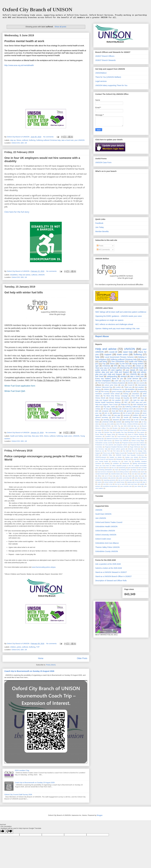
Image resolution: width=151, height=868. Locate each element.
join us (107, 413)
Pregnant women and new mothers (133, 443)
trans (97, 422)
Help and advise (25, 275)
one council (140, 383)
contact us (140, 366)
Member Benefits (102, 231)
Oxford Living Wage (138, 441)
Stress (19, 140)
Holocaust (121, 434)
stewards (116, 420)
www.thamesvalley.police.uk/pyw (44, 567)
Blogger (100, 815)
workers (98, 486)
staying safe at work (134, 482)
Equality (126, 398)
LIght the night (138, 400)
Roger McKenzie (135, 447)
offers (145, 474)
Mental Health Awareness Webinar (108, 402)
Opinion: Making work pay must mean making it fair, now (117, 329)
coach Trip (128, 461)
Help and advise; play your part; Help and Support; (121, 373)
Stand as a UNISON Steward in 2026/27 (111, 572)
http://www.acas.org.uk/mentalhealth (19, 65)
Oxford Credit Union (103, 539)
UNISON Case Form (103, 162)
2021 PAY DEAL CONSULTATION (127, 424)
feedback (141, 389)
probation (105, 478)
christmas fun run (118, 389)
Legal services (101, 81)
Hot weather (116, 400)
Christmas (106, 366)
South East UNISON (103, 514)
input (117, 470)
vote (123, 385)
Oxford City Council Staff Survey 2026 (18, 795)
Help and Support (102, 400)
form (108, 468)
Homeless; (99, 436)
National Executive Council (115, 439)
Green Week (99, 434)
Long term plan (134, 436)
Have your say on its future (106, 368)
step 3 (145, 482)
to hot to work (139, 420)
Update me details (116, 457)
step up (13, 140)
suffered (25, 140)
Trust (137, 453)
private (97, 478)
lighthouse (116, 413)
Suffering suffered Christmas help (48, 140)
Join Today (100, 227)
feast (114, 411)
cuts (142, 374)
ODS (128, 439)
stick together (117, 370)
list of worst (127, 413)
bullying (98, 389)
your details (131, 370)
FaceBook (99, 223)
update (142, 484)
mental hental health (102, 474)
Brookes (115, 428)
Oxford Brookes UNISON (105, 531)
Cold (105, 430)
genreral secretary (133, 411)
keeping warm (125, 470)
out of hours (109, 476)
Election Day (108, 432)
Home (41, 658)
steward (124, 376)
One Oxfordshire (118, 361)
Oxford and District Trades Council (109, 522)
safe (135, 392)
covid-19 (113, 352)
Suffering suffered (132, 407)
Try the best (124, 364)
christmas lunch (127, 409)
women (119, 422)
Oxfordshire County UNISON (107, 551)
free (97, 392)
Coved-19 (131, 385)
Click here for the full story (17, 212)
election (130, 383)
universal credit (108, 422)
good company (117, 392)
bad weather (139, 387)
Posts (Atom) (51, 665)
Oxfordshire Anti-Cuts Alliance (107, 543)
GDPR (135, 398)
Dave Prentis (124, 430)
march (142, 472)
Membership (125, 368)
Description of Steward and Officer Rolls (111, 581)
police (19, 647)
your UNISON (79, 140)
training (126, 394)
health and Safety (17, 436)
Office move (136, 439)
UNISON (41, 275)
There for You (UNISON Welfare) (108, 77)
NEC (126, 402)
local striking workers (122, 472)
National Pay (126, 405)
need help (27, 436)
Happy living (111, 434)
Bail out (136, 426)
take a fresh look (67, 140)
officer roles (107, 415)
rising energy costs (141, 480)
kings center (137, 470)
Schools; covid (133, 449)
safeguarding (112, 376)
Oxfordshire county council (104, 443)
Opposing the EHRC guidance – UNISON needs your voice (118, 316)
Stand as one (100, 451)
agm (97, 366)
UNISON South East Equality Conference (130, 455)
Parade (117, 443)
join (97, 364)
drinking (107, 463)
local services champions (105, 472)
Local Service (133, 379)
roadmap (135, 417)
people (128, 392)
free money (105, 392)
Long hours (126, 381)
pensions (127, 415)
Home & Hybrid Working (136, 434)
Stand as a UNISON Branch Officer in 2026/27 (114, 576)
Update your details (132, 457)
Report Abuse (102, 336)
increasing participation (105, 470)
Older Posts (82, 658)
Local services (122, 436)
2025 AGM (127, 426)
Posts (100, 246)
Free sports (141, 432)
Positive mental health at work (24, 41)
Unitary (98, 409)
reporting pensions (110, 480)
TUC (109, 451)
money (137, 413)
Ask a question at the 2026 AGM (108, 564)
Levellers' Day (110, 436)
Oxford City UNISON (122, 441)
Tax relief (126, 451)
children (13, 647)
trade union (68, 436)
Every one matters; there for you (109, 379)
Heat (142, 398)
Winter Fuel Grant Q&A (15, 391)
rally (139, 478)
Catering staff (133, 428)
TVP (38, 647)
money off (126, 474)
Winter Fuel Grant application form (20, 386)
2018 (103, 424)
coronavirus (140, 409)
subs (99, 484)
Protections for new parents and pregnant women (111, 445)
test (105, 484)
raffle (133, 478)
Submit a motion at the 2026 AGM (109, 568)
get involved (132, 468)
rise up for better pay (125, 480)
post (143, 476)
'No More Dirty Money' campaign (115, 396)
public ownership (124, 478)
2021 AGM (110, 424)
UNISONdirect (101, 73)
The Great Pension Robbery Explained (111, 383)
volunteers (136, 394)
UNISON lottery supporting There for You (111, 85)
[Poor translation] (9, 831)
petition (136, 415)
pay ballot (129, 476)
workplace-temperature (110, 486)
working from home (132, 422)
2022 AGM (135, 396)
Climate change (115, 398)
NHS (41, 436)
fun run (114, 468)
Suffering (32, 140)
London (118, 387)
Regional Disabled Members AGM (116, 447)
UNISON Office (107, 455)
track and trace (132, 484)
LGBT (116, 381)
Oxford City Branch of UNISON (37, 10)
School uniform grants (118, 449)
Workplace (120, 459)
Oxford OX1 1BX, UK (19, 143)
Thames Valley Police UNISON (107, 547)
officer (100, 476)
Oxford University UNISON (106, 535)
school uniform (109, 482)
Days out (133, 430)
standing (106, 420)
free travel (99, 376)
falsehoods (126, 463)
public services (101, 370)
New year (35, 436)
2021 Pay (117, 426)
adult (135, 459)
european (105, 411)
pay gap (117, 415)
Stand (142, 449)
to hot (110, 484)
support (108, 354)
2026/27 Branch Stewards (105, 60)
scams (100, 482)
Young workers (138, 364)
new (133, 474)
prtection (113, 478)
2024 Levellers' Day (22, 770)
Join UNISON (131, 374)
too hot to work (120, 484)
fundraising (122, 468)
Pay (104, 364)
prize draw (116, 417)
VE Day (106, 409)
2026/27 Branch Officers (105, 56)
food (102, 468)
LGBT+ (127, 400)
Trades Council (120, 453)
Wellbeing (115, 409)
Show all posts (60, 27)
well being (103, 361)
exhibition (116, 463)
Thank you (128, 387)
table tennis (126, 420)
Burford (123, 428)
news (139, 474)
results (126, 417)
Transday (130, 453)
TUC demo (116, 451)
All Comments (103, 250)
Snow (120, 407)
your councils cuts (126, 486)
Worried (128, 459)
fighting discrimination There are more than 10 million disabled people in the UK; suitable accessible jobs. (121, 466)
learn (145, 470)
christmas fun (116, 461)
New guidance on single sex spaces (109, 320)
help (97, 357)
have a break (142, 468)
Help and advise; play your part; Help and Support (121, 371)
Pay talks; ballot (109, 407)
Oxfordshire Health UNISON (106, 526)
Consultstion (113, 430)
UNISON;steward (101, 457)
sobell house (120, 482)
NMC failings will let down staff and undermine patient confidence (121, 312)
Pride (145, 381)
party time (119, 476)
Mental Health (138, 368)
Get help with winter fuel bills (24, 292)
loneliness (135, 472)
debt (97, 411)
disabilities (14, 275)
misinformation (116, 474)
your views (138, 486)
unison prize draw (111, 385)
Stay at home (127, 366)
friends (121, 411)
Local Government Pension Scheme (119, 357)
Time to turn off (108, 453)
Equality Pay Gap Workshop (125, 432)
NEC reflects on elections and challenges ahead (114, 324)
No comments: (49, 137)
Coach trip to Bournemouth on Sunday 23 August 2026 (29, 671)
